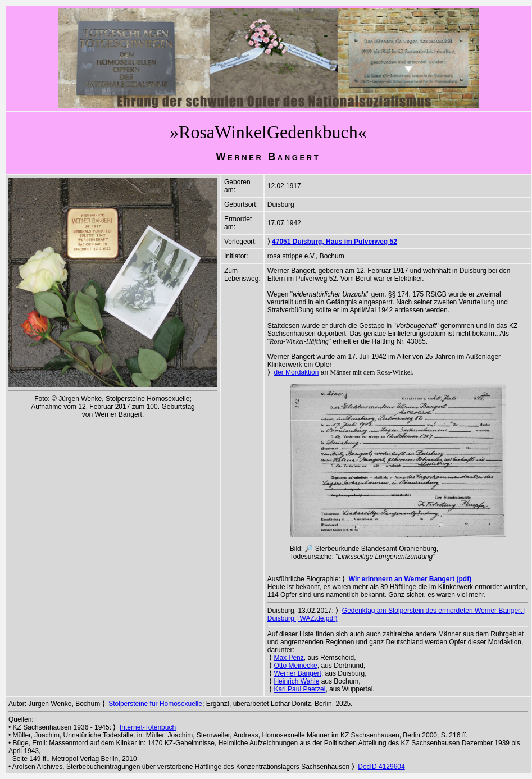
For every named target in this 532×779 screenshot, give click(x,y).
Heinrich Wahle (296, 681)
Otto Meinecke (295, 666)
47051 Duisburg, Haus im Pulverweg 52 (335, 242)
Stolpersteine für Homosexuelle (154, 704)
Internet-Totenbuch (148, 727)
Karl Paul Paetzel (299, 689)
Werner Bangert (297, 673)
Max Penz (288, 658)
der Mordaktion (296, 372)
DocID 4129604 (381, 767)
